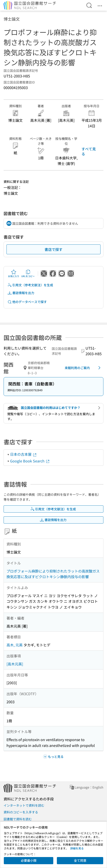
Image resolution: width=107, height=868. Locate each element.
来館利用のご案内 (83, 368)
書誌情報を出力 (21, 293)
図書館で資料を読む (18, 819)
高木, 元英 (15, 645)
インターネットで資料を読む (24, 805)
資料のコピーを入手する (21, 812)
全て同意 (80, 860)
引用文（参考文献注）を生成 (30, 285)
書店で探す (53, 249)
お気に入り (14, 274)
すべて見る (89, 151)
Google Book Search (30, 461)
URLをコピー (28, 274)
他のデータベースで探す (27, 302)
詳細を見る (77, 848)
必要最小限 (29, 860)
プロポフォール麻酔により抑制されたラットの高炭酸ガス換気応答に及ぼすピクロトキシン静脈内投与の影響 (53, 574)
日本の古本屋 (24, 454)
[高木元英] (15, 664)
